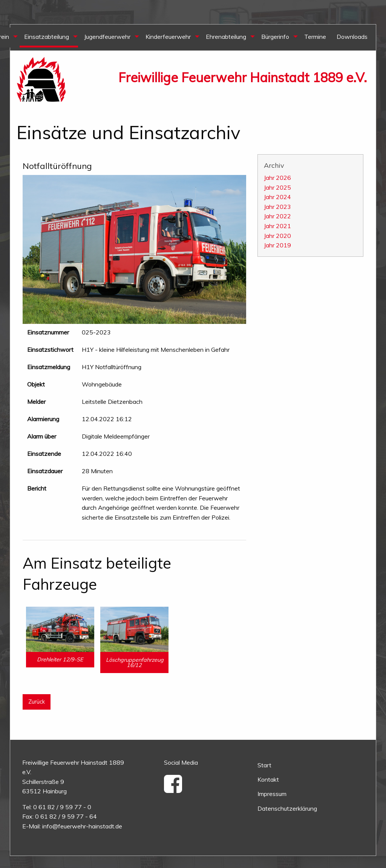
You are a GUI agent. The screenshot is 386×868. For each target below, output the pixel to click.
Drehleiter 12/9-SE (60, 659)
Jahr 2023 (277, 207)
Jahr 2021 (277, 226)
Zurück (37, 702)
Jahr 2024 (277, 197)
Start (264, 765)
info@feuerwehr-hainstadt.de (82, 826)
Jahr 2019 (277, 245)
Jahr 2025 (277, 187)
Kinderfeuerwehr (168, 37)
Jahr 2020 (277, 236)
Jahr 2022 (277, 216)
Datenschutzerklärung (287, 808)
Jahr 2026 (277, 178)
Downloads (352, 37)
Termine (315, 37)
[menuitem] (49, 38)
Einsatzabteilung (47, 37)
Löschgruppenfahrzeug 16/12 (135, 663)
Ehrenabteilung (226, 37)
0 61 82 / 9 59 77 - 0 (62, 807)
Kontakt (268, 779)
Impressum (272, 794)
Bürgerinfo (275, 37)
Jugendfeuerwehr (107, 37)
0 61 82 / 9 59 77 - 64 (66, 816)
